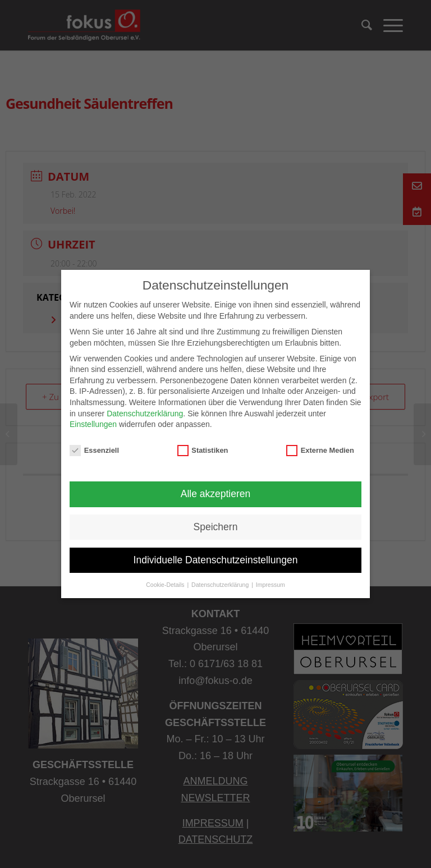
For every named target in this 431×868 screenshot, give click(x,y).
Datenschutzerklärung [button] (221, 585)
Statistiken (203, 450)
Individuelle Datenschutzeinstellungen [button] (216, 560)
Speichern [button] (216, 527)
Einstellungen (93, 424)
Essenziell (94, 450)
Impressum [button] (270, 585)
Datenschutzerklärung (145, 414)
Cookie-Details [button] (166, 585)
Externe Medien (320, 450)
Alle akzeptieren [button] (216, 494)
